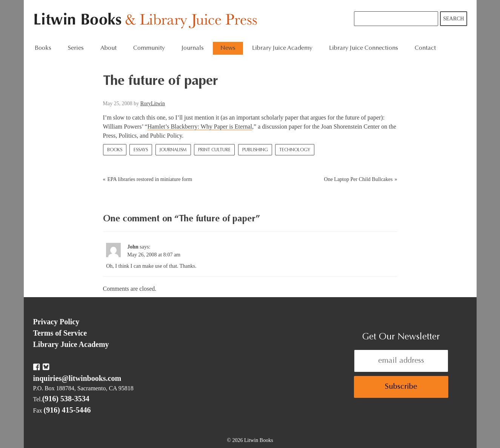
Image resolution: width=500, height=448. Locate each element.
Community (149, 48)
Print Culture (214, 150)
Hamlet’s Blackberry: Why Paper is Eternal (200, 127)
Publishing (255, 150)
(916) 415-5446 (67, 410)
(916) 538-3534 (66, 399)
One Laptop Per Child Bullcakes (358, 179)
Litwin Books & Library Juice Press (147, 21)
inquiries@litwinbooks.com (77, 378)
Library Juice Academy (282, 48)
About (108, 48)
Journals (193, 48)
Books (43, 48)
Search (453, 19)
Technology (295, 150)
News (228, 48)
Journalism (173, 150)
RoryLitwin (153, 104)
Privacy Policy (56, 322)
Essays (141, 150)
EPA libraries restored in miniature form (150, 179)
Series (76, 48)
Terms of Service (60, 333)
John (133, 247)
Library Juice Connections (364, 48)
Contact (425, 48)
